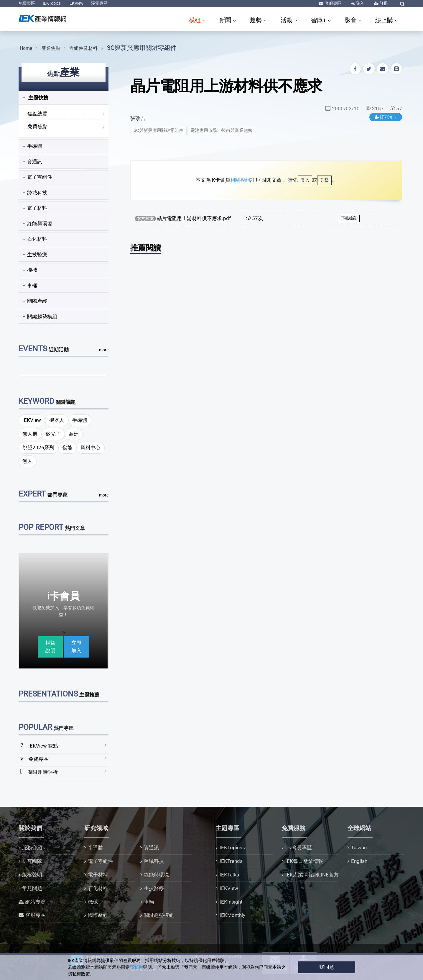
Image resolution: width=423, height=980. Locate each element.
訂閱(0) (384, 117)
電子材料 (35, 208)
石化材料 (35, 239)
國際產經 (35, 301)
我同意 (327, 967)
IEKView (76, 3)
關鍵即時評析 (43, 772)
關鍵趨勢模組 (40, 317)
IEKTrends (231, 861)
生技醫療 (35, 255)
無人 (27, 461)
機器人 (57, 420)
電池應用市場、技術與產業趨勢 (221, 130)
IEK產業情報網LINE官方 (312, 875)
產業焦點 (51, 48)
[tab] (64, 98)
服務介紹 (32, 848)
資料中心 (90, 448)
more (104, 350)
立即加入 (76, 647)
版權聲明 (32, 875)
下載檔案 (349, 218)
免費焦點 (37, 126)
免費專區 (27, 3)
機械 (30, 270)
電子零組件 (37, 177)
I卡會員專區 (299, 848)
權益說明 (50, 647)
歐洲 (74, 434)
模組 (196, 20)
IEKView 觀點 (43, 746)
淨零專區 (99, 3)
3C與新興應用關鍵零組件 (142, 48)
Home (26, 48)
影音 (352, 20)
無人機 (30, 434)
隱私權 (136, 967)
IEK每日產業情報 (304, 861)
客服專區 (333, 3)
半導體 (32, 146)
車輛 (30, 286)
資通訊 (32, 162)
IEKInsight (231, 902)
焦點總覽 (37, 114)
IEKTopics (52, 3)
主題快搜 (35, 98)
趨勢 (257, 20)
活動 (287, 20)
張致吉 (138, 118)
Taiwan (359, 848)
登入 (359, 3)
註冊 (383, 3)
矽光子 (53, 434)
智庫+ (319, 20)
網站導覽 (35, 902)
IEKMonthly (232, 915)
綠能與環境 (37, 224)
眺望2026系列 (38, 448)
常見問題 (32, 888)
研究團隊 (32, 861)
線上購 (385, 20)
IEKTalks (229, 875)
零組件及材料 (83, 48)
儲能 (68, 448)
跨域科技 (35, 193)
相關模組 (240, 180)
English (359, 861)
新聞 (226, 20)
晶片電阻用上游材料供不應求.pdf (194, 218)
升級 (325, 180)
